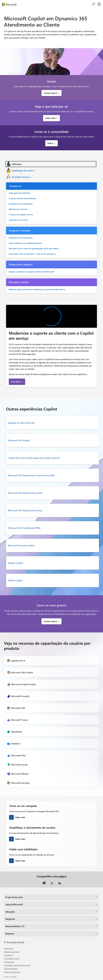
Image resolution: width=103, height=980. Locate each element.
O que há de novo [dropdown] (14, 897)
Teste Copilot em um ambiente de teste (25, 243)
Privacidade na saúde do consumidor (17, 965)
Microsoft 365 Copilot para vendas (25, 493)
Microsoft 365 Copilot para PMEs (24, 528)
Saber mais (50, 118)
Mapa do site (9, 948)
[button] (51, 164)
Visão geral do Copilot (18, 193)
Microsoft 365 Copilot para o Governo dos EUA (31, 475)
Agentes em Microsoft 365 (21, 423)
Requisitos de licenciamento (21, 238)
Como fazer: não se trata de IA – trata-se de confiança (31, 254)
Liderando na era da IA (18, 220)
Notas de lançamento (12, 952)
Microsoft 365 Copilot (19, 440)
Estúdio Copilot (16, 563)
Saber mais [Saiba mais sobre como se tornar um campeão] (20, 817)
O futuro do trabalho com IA (21, 215)
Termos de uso (9, 962)
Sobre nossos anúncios (12, 972)
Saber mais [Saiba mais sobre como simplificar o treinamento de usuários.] (20, 839)
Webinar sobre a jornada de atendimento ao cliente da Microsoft (36, 289)
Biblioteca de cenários (18, 209)
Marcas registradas (11, 969)
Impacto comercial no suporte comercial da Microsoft (31, 272)
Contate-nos (8, 955)
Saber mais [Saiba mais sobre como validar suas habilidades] (20, 861)
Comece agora (50, 93)
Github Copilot (15, 580)
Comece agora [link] (50, 621)
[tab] (51, 164)
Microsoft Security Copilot (21, 545)
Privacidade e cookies (12, 958)
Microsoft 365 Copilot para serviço (25, 510)
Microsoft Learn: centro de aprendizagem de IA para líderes (34, 248)
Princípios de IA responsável (21, 204)
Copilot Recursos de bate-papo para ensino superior (34, 458)
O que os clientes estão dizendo (22, 198)
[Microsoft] (10, 5)
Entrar (50, 143)
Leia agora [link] (16, 381)
